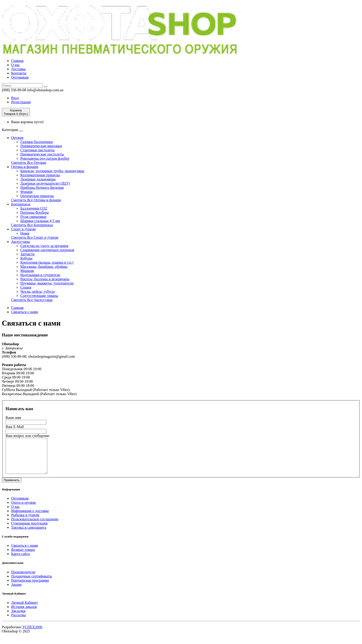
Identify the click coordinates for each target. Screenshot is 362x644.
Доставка (18, 69)
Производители (23, 579)
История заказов (24, 614)
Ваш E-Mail (15, 427)
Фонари (26, 192)
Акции (16, 591)
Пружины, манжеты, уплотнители (47, 283)
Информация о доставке (30, 518)
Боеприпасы (21, 204)
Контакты (19, 73)
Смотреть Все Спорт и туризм (35, 237)
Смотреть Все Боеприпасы (32, 225)
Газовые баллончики (36, 142)
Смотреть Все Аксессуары (32, 300)
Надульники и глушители (40, 275)
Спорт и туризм (23, 229)
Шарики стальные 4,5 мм (40, 221)
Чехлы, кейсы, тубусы (38, 291)
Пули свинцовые (33, 217)
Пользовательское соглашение (35, 526)
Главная (17, 61)
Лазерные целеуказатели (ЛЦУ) (45, 183)
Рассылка (18, 622)
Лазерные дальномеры (38, 179)
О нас (15, 65)
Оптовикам (20, 77)
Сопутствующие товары (39, 296)
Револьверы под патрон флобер (45, 158)
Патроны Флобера (35, 212)
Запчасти (27, 254)
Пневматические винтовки (41, 146)
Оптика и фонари (25, 167)
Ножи (25, 233)
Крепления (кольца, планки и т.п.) (47, 262)
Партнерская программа (30, 587)
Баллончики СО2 (34, 208)
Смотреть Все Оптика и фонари (36, 200)
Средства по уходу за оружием (44, 246)
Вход (15, 98)
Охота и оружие (24, 509)
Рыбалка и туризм (25, 522)
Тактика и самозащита (29, 534)
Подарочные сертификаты (32, 583)
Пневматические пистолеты (42, 154)
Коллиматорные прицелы (40, 175)
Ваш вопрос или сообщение (27, 436)
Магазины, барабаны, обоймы (44, 267)
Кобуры (26, 258)
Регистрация (21, 102)
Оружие (17, 138)
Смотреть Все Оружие (29, 163)
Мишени (27, 271)
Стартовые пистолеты (37, 150)
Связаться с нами (25, 312)
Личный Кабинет (24, 609)
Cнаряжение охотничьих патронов (47, 250)
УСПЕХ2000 (32, 634)
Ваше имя (13, 418)
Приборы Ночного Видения (42, 188)
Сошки (26, 287)
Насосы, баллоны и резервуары (45, 279)
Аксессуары (20, 242)
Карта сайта (20, 561)
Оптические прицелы (37, 196)
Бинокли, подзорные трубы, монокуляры (52, 171)
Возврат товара (23, 557)
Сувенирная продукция (29, 530)
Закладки (18, 618)
